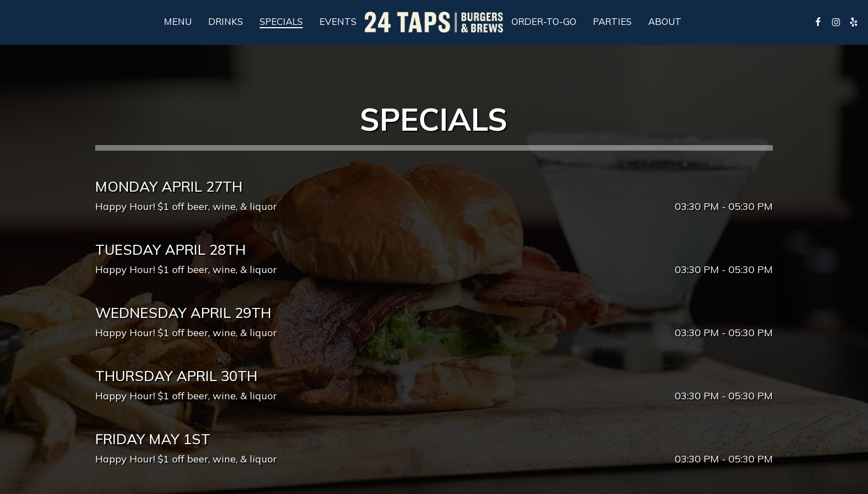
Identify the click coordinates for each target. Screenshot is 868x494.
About (665, 22)
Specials (281, 22)
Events (338, 22)
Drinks (226, 22)
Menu (178, 22)
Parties (612, 22)
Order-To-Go (544, 22)
